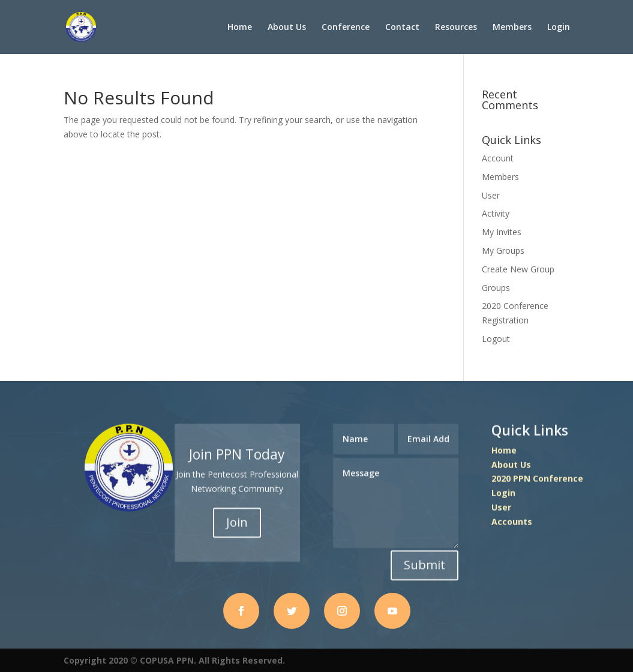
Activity (496, 213)
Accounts (512, 522)
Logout (496, 339)
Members (512, 28)
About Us (287, 28)
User (491, 195)
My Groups (503, 250)
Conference (346, 28)
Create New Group (518, 269)
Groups (496, 288)
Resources (456, 28)
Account (498, 158)
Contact (402, 28)
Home (240, 28)
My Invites (502, 232)
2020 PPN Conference (537, 480)
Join (237, 523)
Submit (424, 565)
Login (559, 28)
